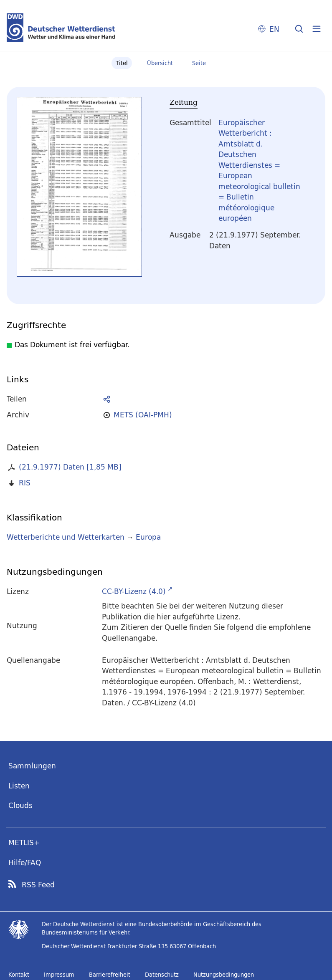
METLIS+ (24, 842)
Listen (19, 786)
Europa (148, 537)
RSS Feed (38, 885)
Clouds (20, 805)
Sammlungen (32, 766)
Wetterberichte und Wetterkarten (66, 537)
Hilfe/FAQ (25, 863)
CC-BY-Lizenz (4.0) (134, 591)
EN (274, 29)
